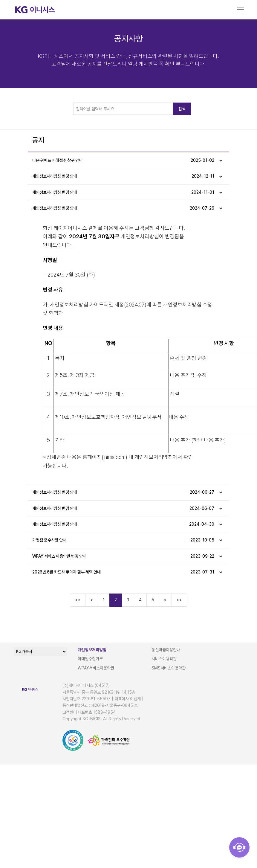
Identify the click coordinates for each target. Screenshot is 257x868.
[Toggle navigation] (240, 10)
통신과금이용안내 (166, 650)
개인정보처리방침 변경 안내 (123, 176)
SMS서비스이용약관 (169, 668)
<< (78, 600)
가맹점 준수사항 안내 (123, 540)
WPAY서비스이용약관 (96, 668)
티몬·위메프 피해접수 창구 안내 (123, 160)
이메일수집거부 (90, 659)
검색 (182, 109)
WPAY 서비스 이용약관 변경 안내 (123, 556)
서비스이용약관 (164, 659)
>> (179, 600)
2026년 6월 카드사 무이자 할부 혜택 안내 (123, 572)
